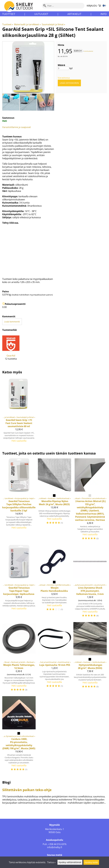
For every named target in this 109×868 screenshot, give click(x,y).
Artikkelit (74, 14)
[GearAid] (11, 349)
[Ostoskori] (100, 6)
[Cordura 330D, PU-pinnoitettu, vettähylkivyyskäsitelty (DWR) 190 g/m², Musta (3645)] (19, 735)
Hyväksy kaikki (91, 862)
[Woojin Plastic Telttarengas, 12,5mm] (19, 658)
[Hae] (63, 6)
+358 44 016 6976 (57, 844)
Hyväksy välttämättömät (70, 862)
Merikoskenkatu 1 (55, 829)
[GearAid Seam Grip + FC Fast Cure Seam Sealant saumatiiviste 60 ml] (19, 411)
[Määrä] (63, 68)
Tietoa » (51, 862)
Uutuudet (41, 14)
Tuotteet (9, 14)
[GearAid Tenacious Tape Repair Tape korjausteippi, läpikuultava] (19, 582)
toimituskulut (89, 51)
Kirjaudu (92, 6)
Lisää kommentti (12, 322)
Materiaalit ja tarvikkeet (27, 24)
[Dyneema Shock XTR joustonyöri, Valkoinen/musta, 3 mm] (90, 582)
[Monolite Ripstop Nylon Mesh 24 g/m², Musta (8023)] (55, 500)
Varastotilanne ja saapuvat (17, 127)
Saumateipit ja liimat (53, 24)
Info (104, 14)
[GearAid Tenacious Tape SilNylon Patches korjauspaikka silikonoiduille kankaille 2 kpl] (19, 500)
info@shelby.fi (55, 847)
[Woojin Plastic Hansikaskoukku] (55, 582)
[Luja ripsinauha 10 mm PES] (55, 658)
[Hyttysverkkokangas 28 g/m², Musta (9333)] (90, 658)
